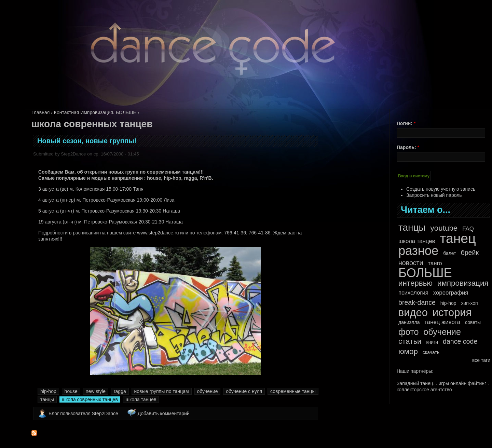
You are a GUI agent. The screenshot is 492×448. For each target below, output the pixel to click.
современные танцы (293, 391)
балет (449, 253)
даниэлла (409, 322)
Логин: (406, 123)
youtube (444, 228)
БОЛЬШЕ (425, 273)
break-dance (417, 302)
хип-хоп (469, 303)
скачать (431, 352)
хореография (451, 293)
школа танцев (141, 399)
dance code (460, 341)
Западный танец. (416, 383)
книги (432, 342)
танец (458, 239)
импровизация (463, 283)
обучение (208, 391)
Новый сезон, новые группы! (87, 141)
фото (408, 332)
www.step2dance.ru (158, 233)
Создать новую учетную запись (441, 189)
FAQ (468, 229)
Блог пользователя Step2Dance (83, 413)
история (452, 313)
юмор (408, 352)
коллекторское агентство (424, 390)
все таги (481, 360)
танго (435, 263)
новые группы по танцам (162, 391)
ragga (120, 391)
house (71, 391)
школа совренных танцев (90, 399)
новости (411, 263)
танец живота (442, 322)
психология (413, 293)
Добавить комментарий (164, 413)
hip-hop (48, 391)
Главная (40, 112)
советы (473, 322)
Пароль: (408, 147)
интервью (415, 283)
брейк (470, 253)
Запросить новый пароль (434, 195)
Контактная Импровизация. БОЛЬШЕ (95, 112)
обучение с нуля (244, 391)
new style (96, 391)
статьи (410, 341)
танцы (47, 399)
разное (418, 251)
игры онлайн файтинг (462, 383)
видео (413, 313)
